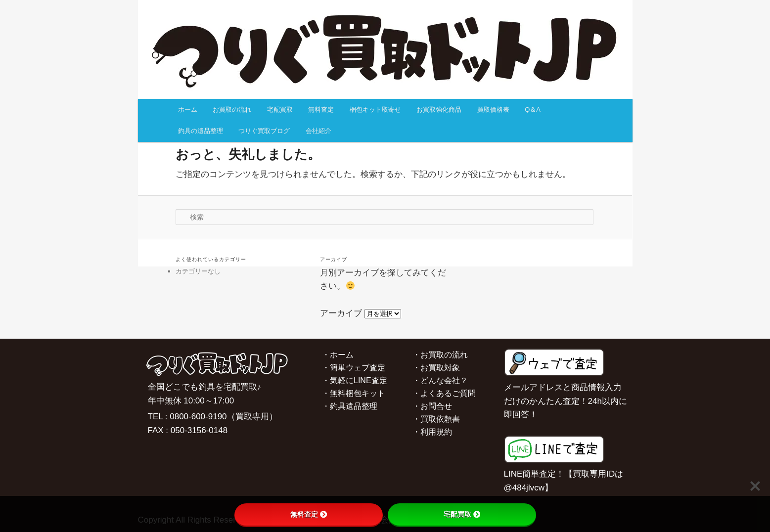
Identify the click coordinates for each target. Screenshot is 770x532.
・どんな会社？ (440, 380)
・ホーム (338, 355)
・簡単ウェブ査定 (354, 368)
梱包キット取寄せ (375, 110)
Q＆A (533, 110)
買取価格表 (493, 110)
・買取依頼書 (436, 419)
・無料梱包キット (354, 393)
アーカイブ (341, 313)
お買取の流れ (232, 110)
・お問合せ (432, 406)
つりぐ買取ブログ (264, 131)
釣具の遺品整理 (201, 131)
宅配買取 (280, 110)
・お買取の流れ (440, 355)
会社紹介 (318, 131)
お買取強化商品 (439, 110)
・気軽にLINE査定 (355, 380)
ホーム (188, 110)
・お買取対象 (436, 368)
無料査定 (321, 110)
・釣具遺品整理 (350, 406)
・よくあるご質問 (444, 393)
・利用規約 (432, 432)
